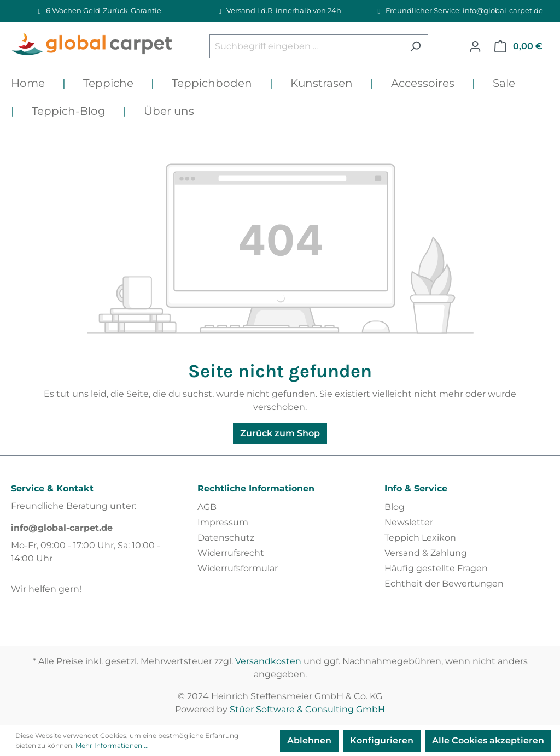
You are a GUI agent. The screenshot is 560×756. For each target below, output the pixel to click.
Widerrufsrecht (231, 553)
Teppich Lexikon (420, 538)
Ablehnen (309, 740)
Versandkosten (268, 661)
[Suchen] (415, 46)
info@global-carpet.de (62, 528)
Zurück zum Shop (280, 433)
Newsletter (409, 522)
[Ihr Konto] (475, 46)
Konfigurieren (382, 740)
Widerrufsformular (238, 568)
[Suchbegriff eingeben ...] (306, 46)
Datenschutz (226, 538)
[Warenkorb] (518, 46)
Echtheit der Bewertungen (444, 584)
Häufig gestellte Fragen (436, 568)
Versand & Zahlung (426, 553)
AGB (207, 507)
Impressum (223, 522)
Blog (395, 507)
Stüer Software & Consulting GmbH (307, 709)
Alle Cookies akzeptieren (488, 740)
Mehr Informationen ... (112, 745)
